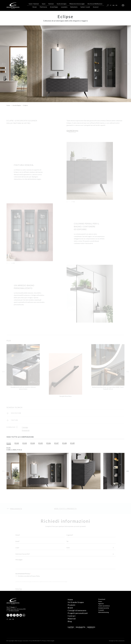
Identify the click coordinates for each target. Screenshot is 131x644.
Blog (70, 621)
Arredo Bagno (54, 7)
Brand (70, 608)
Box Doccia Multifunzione (95, 4)
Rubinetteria (74, 7)
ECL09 (72, 443)
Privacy (44, 641)
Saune (44, 4)
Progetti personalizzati (78, 613)
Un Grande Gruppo (76, 602)
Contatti (101, 610)
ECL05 (41, 443)
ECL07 (56, 443)
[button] (4, 64)
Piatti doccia (43, 7)
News (100, 601)
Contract (72, 616)
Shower (35, 7)
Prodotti (71, 605)
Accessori (96, 7)
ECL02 (17, 443)
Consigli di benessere (77, 610)
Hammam (51, 4)
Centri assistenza (104, 606)
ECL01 (9, 443)
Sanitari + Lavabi (85, 7)
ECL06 (49, 443)
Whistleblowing (104, 612)
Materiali (72, 619)
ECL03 (25, 443)
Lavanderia (64, 7)
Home (8, 105)
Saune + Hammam (34, 4)
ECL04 (33, 443)
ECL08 (64, 443)
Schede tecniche (104, 608)
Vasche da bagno (62, 4)
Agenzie (101, 604)
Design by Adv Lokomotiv (117, 641)
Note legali (51, 641)
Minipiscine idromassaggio (77, 4)
